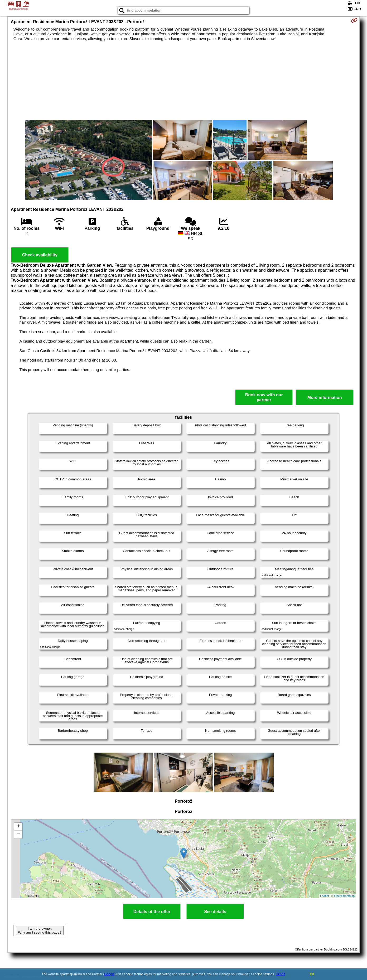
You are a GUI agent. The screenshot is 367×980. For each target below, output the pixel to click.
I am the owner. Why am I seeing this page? (40, 930)
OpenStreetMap (345, 896)
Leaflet (324, 896)
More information (325, 398)
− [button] (18, 835)
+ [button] (18, 827)
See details (215, 912)
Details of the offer (152, 912)
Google (110, 974)
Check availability (40, 255)
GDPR (280, 974)
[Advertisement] (183, 81)
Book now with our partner (264, 397)
